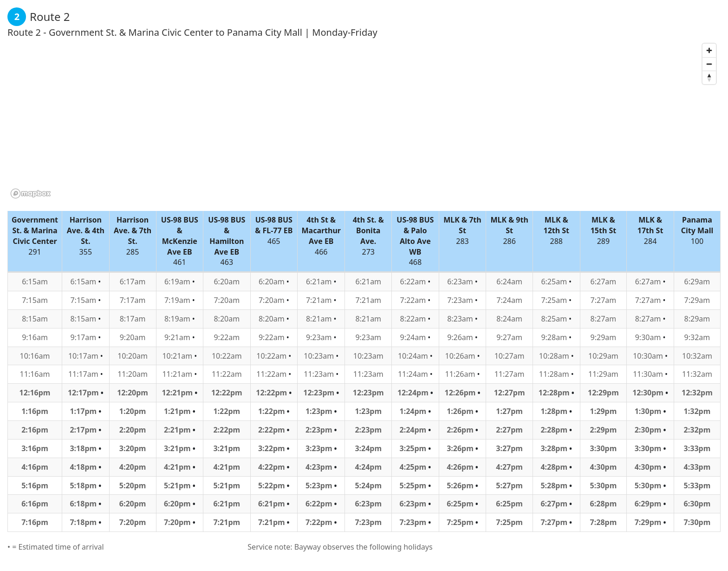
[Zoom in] (709, 50)
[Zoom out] (709, 64)
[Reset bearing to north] (709, 77)
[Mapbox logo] (31, 194)
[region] (364, 120)
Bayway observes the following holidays (364, 547)
